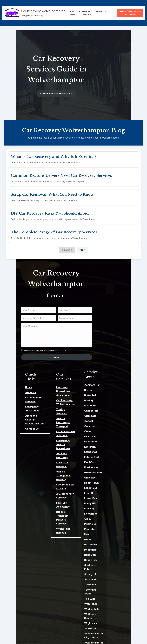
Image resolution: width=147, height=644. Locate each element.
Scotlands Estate (111, 549)
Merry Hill (106, 488)
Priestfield (107, 534)
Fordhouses (108, 452)
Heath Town (108, 467)
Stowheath (107, 560)
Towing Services (67, 390)
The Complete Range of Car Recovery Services (54, 231)
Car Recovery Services (24, 382)
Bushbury (106, 390)
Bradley (105, 385)
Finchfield (107, 446)
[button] (91, 12)
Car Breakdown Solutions (73, 404)
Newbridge (107, 498)
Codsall (105, 405)
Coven (105, 415)
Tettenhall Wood (111, 570)
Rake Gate (107, 539)
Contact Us (17, 402)
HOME (72, 12)
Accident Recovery (69, 419)
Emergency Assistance (24, 388)
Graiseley (106, 462)
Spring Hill (107, 555)
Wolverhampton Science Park (118, 620)
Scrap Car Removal (69, 424)
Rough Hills (107, 544)
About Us (16, 377)
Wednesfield (108, 585)
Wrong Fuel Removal (70, 459)
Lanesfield (107, 472)
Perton (105, 524)
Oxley (104, 503)
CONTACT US (101, 12)
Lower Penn (108, 482)
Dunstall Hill (108, 426)
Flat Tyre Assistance (70, 444)
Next (82, 249)
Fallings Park (108, 441)
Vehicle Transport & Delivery (74, 429)
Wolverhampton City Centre (118, 606)
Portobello (107, 529)
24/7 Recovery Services (72, 439)
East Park (106, 431)
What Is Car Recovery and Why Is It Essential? (54, 154)
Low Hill (105, 477)
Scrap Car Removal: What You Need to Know (53, 192)
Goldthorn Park (110, 457)
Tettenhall (107, 565)
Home (13, 372)
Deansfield (107, 421)
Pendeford (107, 513)
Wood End (107, 625)
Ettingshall (107, 436)
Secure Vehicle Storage (71, 434)
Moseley (106, 493)
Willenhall (107, 601)
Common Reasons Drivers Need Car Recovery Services (62, 173)
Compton (106, 410)
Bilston (105, 374)
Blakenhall (107, 379)
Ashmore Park (109, 369)
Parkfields (107, 508)
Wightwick (107, 596)
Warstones (107, 580)
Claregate (107, 400)
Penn (104, 518)
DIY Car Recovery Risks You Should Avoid (50, 212)
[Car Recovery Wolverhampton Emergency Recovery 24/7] (35, 13)
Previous (67, 249)
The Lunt (106, 575)
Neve (6, 641)
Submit (74, 347)
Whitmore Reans (111, 591)
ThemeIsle (31, 641)
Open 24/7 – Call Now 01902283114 (130, 13)
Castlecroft (108, 395)
